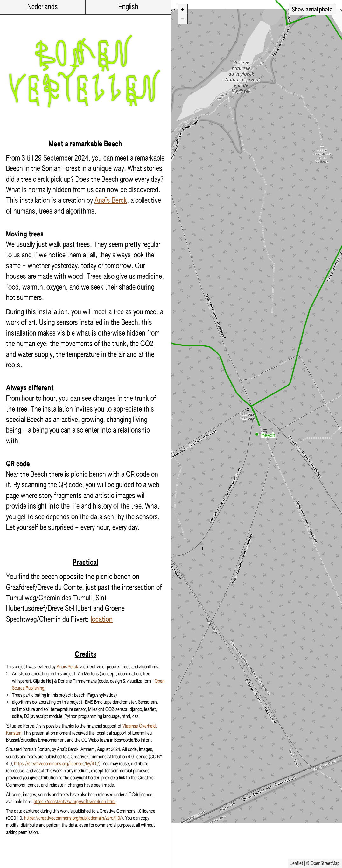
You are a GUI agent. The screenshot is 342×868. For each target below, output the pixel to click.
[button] (257, 434)
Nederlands (43, 7)
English (128, 7)
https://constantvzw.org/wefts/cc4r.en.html (75, 802)
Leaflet (297, 863)
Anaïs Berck (111, 201)
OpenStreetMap (325, 863)
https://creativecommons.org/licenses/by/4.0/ (56, 764)
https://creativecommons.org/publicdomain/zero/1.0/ (73, 818)
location (102, 620)
